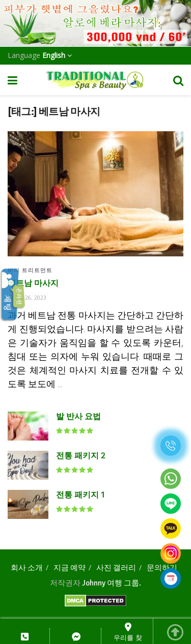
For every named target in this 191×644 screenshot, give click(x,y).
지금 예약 (70, 568)
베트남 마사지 (33, 284)
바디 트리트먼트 (30, 270)
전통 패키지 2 (80, 456)
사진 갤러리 (116, 568)
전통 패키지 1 (80, 495)
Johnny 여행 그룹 (111, 583)
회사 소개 (27, 568)
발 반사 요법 (78, 417)
